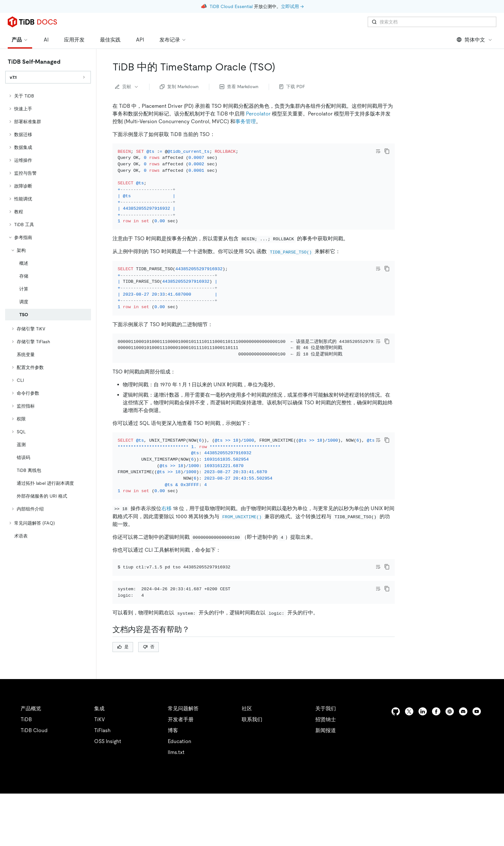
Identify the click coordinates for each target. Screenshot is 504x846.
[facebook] (436, 764)
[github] (396, 764)
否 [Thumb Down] (149, 699)
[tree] (48, 316)
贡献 (127, 87)
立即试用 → (292, 6)
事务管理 (246, 121)
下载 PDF (292, 87)
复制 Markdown (179, 87)
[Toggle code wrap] (378, 151)
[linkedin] (423, 764)
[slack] (450, 764)
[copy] (387, 151)
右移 (166, 543)
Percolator (258, 114)
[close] (491, 809)
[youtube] (477, 764)
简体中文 (475, 40)
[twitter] (409, 764)
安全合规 (161, 833)
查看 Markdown (239, 87)
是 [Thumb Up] (123, 699)
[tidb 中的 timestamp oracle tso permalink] (280, 67)
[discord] (463, 764)
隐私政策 (132, 833)
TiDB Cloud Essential (231, 6)
